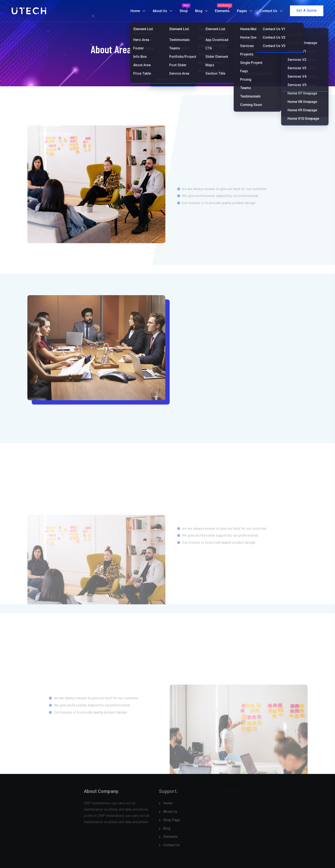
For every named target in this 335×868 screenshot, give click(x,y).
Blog (199, 11)
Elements (224, 8)
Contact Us (268, 11)
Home (135, 11)
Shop (185, 8)
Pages (242, 11)
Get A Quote (307, 10)
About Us (160, 11)
